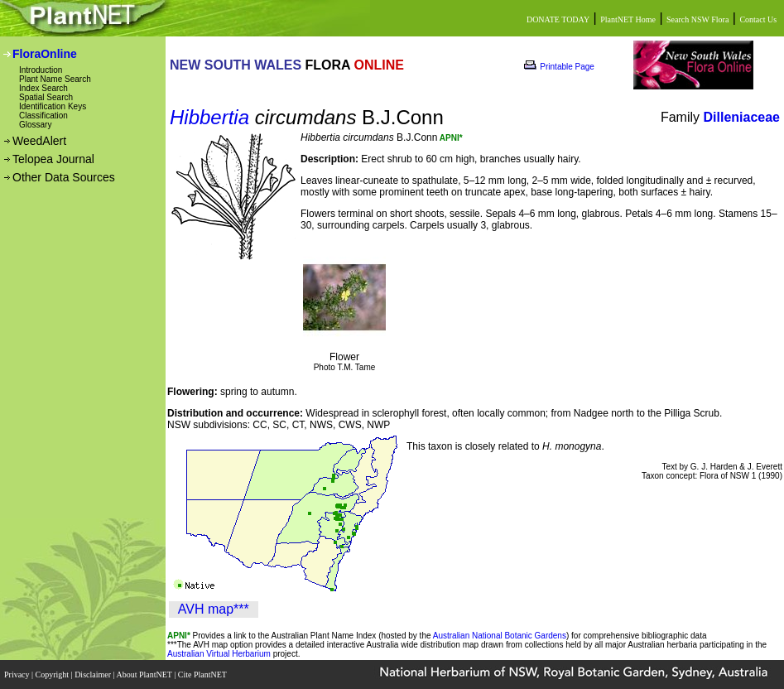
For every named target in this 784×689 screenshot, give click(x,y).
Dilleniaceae (742, 117)
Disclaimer (94, 675)
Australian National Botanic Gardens (500, 636)
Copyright (53, 675)
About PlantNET (145, 675)
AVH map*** (214, 609)
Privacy (18, 675)
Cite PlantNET (203, 675)
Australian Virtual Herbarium (219, 654)
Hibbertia (209, 117)
